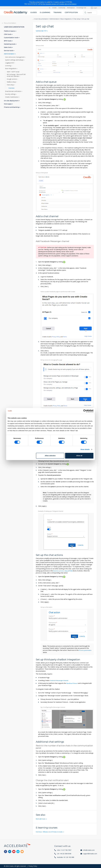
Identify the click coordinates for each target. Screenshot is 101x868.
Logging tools (10, 63)
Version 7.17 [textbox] (41, 31)
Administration (54, 19)
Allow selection (50, 456)
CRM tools (8, 34)
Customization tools (11, 38)
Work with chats (41, 819)
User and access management (15, 57)
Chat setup (77, 19)
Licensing (8, 66)
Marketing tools (10, 44)
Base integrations (66, 19)
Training (57, 12)
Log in (95, 8)
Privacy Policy (33, 866)
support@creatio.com (90, 854)
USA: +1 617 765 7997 (64, 850)
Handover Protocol (72, 683)
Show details (85, 449)
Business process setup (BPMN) (64, 571)
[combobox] (42, 31)
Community (62, 8)
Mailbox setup (11, 82)
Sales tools (8, 47)
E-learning (45, 12)
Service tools (9, 51)
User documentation (42, 19)
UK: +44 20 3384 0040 (64, 854)
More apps (8, 104)
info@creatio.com (89, 850)
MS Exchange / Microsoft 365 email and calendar (16, 75)
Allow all (79, 456)
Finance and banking (12, 107)
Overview (11, 88)
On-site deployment (11, 101)
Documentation (10, 23)
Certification (71, 12)
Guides (34, 12)
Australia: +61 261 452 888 (66, 857)
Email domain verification (13, 91)
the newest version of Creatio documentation (59, 4)
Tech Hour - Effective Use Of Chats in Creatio (50, 832)
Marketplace (71, 8)
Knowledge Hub (81, 8)
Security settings (11, 94)
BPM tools (8, 41)
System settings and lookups (14, 60)
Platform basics (10, 31)
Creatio (54, 8)
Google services (12, 79)
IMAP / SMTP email (13, 72)
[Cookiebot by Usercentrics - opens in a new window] (85, 411)
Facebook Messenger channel (59, 680)
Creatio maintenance (12, 97)
